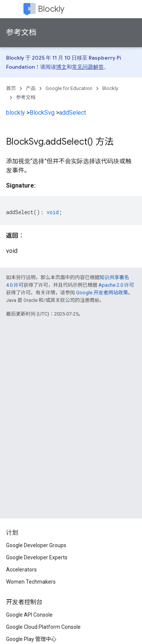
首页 (11, 88)
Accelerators (21, 570)
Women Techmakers (31, 582)
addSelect (73, 113)
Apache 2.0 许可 (116, 285)
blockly (16, 113)
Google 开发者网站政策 (102, 293)
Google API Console (29, 615)
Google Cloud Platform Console (43, 627)
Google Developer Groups (36, 545)
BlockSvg (42, 113)
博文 (61, 67)
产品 (31, 88)
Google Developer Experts (37, 557)
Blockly (51, 9)
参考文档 (21, 32)
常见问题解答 (88, 67)
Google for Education (69, 88)
